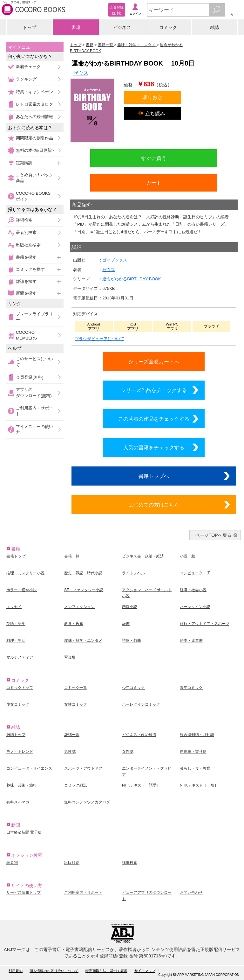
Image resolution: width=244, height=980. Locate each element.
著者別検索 (26, 232)
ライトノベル (133, 573)
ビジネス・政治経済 (139, 735)
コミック (168, 27)
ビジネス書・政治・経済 (143, 556)
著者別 (12, 863)
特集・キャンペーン (34, 92)
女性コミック (76, 704)
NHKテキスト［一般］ (199, 785)
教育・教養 (74, 624)
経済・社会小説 (193, 590)
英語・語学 (16, 624)
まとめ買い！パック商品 (34, 178)
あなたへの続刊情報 (34, 117)
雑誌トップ (16, 735)
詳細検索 (24, 220)
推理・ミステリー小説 (25, 573)
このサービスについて (34, 362)
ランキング (26, 79)
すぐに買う (154, 158)
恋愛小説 (130, 607)
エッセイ (14, 607)
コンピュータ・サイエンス (29, 768)
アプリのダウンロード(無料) (34, 392)
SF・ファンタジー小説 (84, 590)
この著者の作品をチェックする (154, 419)
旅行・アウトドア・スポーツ (205, 624)
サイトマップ (145, 971)
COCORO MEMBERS (26, 335)
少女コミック (18, 704)
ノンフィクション (79, 607)
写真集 (70, 657)
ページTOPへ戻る (213, 535)
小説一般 (187, 556)
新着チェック (28, 67)
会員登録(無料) (30, 377)
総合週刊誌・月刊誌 (197, 735)
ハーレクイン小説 (195, 607)
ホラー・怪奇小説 (22, 590)
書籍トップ (16, 556)
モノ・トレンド (20, 752)
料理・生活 (16, 640)
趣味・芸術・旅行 (22, 785)
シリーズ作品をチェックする (154, 390)
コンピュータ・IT (195, 573)
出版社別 (72, 863)
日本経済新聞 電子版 (24, 832)
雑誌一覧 (72, 735)
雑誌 (214, 27)
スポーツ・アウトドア (83, 768)
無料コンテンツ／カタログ (87, 802)
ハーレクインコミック (141, 704)
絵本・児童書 (191, 640)
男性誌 (70, 752)
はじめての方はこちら (154, 505)
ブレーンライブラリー (34, 317)
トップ (30, 27)
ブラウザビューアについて (99, 339)
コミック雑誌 (76, 785)
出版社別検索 (28, 245)
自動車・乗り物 (193, 752)
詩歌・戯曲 (132, 640)
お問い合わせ (191, 892)
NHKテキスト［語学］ (141, 785)
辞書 (126, 624)
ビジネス (122, 27)
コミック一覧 (76, 688)
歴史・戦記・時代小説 (83, 573)
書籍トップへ (154, 476)
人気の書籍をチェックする (154, 447)
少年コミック (133, 688)
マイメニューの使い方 (34, 429)
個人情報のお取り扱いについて (54, 971)
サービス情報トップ (24, 892)
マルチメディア (20, 657)
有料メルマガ (18, 802)
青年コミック (191, 688)
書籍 (76, 27)
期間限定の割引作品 (34, 138)
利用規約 (16, 971)
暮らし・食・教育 (195, 768)
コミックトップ (20, 688)
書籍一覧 (72, 556)
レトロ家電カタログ (34, 104)
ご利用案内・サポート (34, 411)
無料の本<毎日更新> (35, 150)
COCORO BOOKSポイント (33, 196)
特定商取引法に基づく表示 (106, 971)
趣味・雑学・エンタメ (83, 640)
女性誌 (128, 752)
